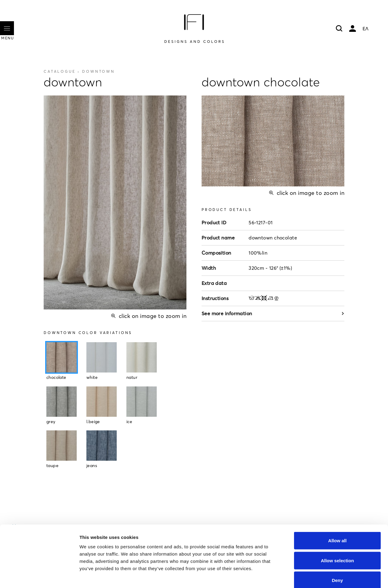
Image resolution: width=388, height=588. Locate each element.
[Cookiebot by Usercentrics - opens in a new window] (39, 576)
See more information (273, 313)
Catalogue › (79, 71)
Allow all (338, 508)
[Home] (194, 28)
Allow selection (337, 528)
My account (353, 28)
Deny (338, 548)
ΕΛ (366, 28)
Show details (318, 576)
